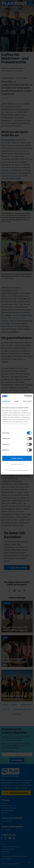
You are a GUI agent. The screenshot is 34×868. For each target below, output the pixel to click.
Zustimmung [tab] (6, 401)
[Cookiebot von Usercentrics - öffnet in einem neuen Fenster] (24, 396)
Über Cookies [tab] (27, 401)
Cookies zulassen (17, 458)
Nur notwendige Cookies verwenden (17, 470)
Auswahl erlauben (17, 464)
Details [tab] (17, 401)
